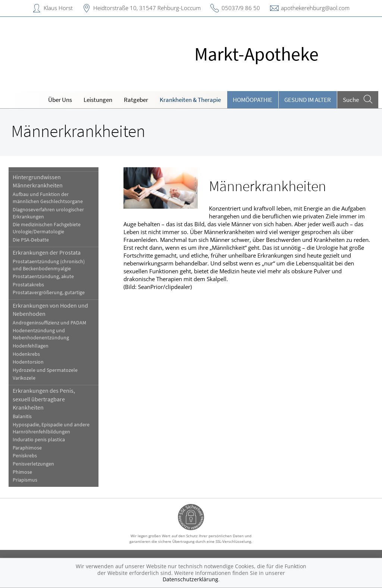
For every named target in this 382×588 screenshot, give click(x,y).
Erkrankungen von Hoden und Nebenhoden (50, 309)
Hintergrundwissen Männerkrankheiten (38, 181)
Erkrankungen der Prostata (47, 252)
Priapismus (25, 480)
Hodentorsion (28, 362)
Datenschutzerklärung (190, 579)
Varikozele (24, 378)
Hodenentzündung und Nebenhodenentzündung (41, 334)
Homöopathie (253, 100)
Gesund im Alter (308, 100)
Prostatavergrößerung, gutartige (49, 293)
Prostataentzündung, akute (43, 276)
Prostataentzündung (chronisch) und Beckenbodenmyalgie (49, 265)
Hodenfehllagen (31, 346)
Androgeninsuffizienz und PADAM (49, 323)
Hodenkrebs (26, 354)
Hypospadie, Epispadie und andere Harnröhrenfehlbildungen (51, 428)
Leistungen (98, 100)
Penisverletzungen (33, 464)
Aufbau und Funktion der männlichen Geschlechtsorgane (48, 198)
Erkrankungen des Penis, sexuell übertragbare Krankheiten (44, 399)
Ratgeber (136, 100)
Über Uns (60, 100)
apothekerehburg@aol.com (315, 8)
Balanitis (22, 416)
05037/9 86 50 (241, 8)
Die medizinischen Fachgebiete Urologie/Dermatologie (47, 228)
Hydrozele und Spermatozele (45, 370)
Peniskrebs (25, 456)
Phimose (22, 472)
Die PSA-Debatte (31, 240)
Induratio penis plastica (39, 440)
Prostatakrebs (28, 285)
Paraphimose (27, 448)
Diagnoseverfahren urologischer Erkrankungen (48, 213)
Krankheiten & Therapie (190, 100)
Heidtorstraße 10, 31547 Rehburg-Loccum (147, 8)
